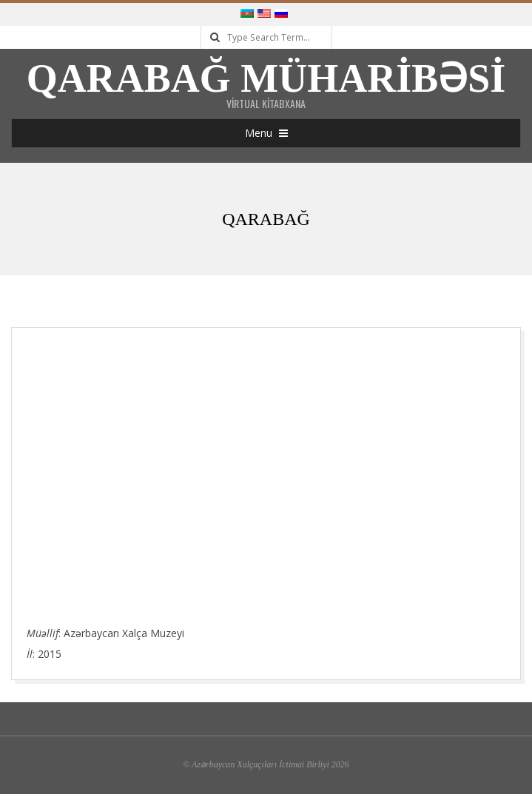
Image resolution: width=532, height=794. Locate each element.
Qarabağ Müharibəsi (266, 78)
